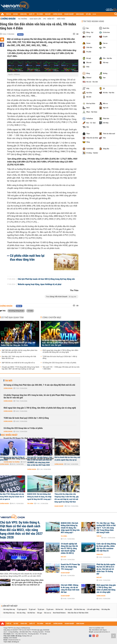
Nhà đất (63, 557)
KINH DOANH (80, 14)
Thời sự (99, 536)
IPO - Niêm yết (49, 19)
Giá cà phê (68, 609)
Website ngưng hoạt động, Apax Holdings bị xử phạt (40, 284)
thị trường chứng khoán (16, 311)
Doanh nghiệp (59, 506)
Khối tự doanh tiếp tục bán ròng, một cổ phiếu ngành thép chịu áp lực (67, 459)
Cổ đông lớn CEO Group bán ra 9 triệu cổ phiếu (59, 363)
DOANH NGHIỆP (69, 14)
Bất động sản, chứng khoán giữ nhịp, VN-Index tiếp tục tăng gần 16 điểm (18, 344)
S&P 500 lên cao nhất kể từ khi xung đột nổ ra (18, 363)
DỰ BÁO (16, 14)
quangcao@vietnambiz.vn (102, 632)
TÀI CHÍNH (40, 14)
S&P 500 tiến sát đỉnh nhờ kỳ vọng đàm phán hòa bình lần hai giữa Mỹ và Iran (20, 351)
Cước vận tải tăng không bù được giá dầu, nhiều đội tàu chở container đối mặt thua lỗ (106, 547)
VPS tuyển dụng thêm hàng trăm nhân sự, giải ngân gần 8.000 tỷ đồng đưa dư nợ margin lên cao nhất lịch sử (28, 582)
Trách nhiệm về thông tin (11, 642)
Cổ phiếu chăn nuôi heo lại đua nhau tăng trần (27, 258)
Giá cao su (48, 613)
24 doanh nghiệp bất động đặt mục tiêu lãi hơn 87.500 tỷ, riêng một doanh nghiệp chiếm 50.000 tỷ (69, 548)
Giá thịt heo (31, 613)
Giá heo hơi (59, 609)
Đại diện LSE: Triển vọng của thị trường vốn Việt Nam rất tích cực (19, 357)
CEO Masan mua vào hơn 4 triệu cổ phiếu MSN (12, 459)
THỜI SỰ (8, 14)
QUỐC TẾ (32, 14)
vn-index (30, 311)
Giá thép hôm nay (9, 613)
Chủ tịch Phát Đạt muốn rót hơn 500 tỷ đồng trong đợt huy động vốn (46, 279)
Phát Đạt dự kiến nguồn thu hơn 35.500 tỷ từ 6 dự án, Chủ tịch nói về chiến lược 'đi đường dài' (106, 569)
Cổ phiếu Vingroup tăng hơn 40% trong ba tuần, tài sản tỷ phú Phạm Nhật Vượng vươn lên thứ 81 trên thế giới (60, 343)
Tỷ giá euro (50, 609)
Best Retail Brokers (59, 613)
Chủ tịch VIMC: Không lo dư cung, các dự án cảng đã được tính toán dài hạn (70, 589)
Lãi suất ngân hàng (93, 609)
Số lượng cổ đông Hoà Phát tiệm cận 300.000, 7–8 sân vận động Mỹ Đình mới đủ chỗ (39, 385)
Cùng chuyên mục (52, 317)
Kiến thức (61, 19)
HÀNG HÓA (24, 14)
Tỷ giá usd (32, 609)
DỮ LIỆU (88, 14)
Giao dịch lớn (35, 19)
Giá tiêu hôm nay (80, 609)
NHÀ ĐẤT (48, 14)
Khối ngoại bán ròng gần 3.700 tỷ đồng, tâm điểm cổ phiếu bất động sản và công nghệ (60, 351)
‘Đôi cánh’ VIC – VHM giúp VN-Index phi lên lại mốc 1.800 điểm (61, 368)
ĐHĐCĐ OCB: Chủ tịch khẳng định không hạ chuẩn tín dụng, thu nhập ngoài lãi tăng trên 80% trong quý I (39, 497)
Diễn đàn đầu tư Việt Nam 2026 (78, 613)
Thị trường (22, 19)
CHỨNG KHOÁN (58, 14)
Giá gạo (40, 613)
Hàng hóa (100, 554)
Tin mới (8, 381)
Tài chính (30, 504)
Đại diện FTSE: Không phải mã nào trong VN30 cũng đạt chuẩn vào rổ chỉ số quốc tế (12, 497)
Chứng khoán (8, 19)
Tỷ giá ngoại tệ (22, 609)
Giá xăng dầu (106, 609)
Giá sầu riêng (21, 613)
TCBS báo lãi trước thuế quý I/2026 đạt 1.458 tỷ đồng (60, 357)
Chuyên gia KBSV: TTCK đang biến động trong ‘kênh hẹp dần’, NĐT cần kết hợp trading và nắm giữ (20, 368)
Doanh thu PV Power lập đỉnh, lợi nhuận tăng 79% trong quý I (70, 567)
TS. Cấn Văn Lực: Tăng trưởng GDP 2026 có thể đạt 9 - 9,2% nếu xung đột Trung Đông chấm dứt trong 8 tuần (106, 528)
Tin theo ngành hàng (93, 21)
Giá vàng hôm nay (9, 609)
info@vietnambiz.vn (14, 640)
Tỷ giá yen (41, 609)
